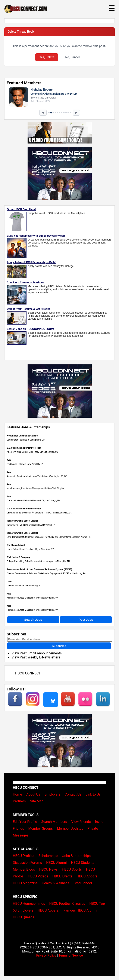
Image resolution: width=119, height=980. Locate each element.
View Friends (81, 822)
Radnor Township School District (22, 521)
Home (17, 794)
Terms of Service (71, 955)
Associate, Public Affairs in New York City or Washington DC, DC (37, 476)
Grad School (83, 883)
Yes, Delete (47, 57)
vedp (9, 594)
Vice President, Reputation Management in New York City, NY (35, 488)
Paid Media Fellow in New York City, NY (25, 464)
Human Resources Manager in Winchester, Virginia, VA (32, 598)
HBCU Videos (38, 876)
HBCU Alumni (56, 863)
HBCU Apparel (87, 876)
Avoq (9, 460)
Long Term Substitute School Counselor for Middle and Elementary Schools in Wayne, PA (48, 537)
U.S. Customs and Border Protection (24, 448)
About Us (33, 794)
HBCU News (48, 869)
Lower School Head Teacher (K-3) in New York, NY (30, 549)
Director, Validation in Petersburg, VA (24, 586)
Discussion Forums (27, 863)
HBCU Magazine (25, 883)
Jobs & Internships (76, 856)
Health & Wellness (56, 883)
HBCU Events (62, 876)
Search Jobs (33, 620)
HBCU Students (83, 863)
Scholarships (48, 856)
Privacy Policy (46, 955)
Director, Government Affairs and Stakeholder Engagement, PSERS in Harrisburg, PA (46, 573)
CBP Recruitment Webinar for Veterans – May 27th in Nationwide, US (39, 513)
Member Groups (40, 829)
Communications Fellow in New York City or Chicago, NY (33, 501)
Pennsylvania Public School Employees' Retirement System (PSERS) (39, 569)
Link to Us (93, 794)
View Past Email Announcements (37, 653)
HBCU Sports (72, 869)
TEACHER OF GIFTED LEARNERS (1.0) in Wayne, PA (31, 525)
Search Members (54, 822)
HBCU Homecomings (29, 904)
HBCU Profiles (24, 856)
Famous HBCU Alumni (80, 910)
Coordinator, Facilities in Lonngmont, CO (26, 440)
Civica (10, 582)
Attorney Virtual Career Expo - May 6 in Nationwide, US (32, 452)
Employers (52, 794)
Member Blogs (24, 869)
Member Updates (70, 829)
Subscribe (59, 646)
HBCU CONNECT (28, 673)
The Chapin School (16, 545)
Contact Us (73, 794)
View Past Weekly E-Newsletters (36, 657)
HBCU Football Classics (67, 904)
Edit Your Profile (25, 822)
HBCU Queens (24, 917)
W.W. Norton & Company (18, 557)
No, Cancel (72, 57)
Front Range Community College (22, 436)
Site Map (37, 801)
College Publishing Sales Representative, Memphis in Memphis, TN (38, 561)
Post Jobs (86, 620)
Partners (19, 801)
